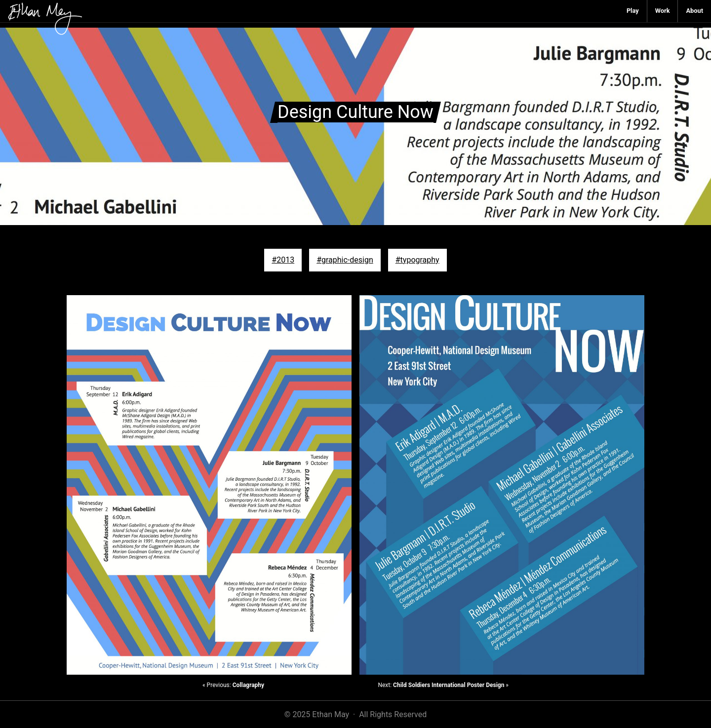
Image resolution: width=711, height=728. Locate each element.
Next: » (443, 685)
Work (663, 11)
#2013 (283, 260)
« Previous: (233, 685)
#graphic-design (345, 260)
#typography (417, 260)
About (694, 11)
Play (633, 11)
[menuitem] (633, 11)
